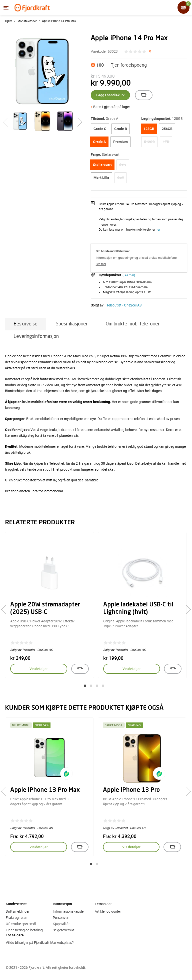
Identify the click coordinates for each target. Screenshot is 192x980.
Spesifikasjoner (72, 324)
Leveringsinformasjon (36, 337)
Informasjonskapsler (69, 911)
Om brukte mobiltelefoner (133, 324)
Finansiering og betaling (24, 930)
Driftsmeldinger (18, 911)
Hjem (9, 21)
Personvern (62, 917)
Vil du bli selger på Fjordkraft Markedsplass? (40, 942)
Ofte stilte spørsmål (21, 924)
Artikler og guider (108, 911)
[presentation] (6, 610)
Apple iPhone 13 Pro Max (45, 790)
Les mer (101, 264)
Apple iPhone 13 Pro (131, 790)
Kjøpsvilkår (61, 924)
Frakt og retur (16, 917)
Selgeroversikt (64, 930)
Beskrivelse (26, 324)
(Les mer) (129, 275)
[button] (85, 686)
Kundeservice (17, 904)
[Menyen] (6, 8)
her (158, 229)
